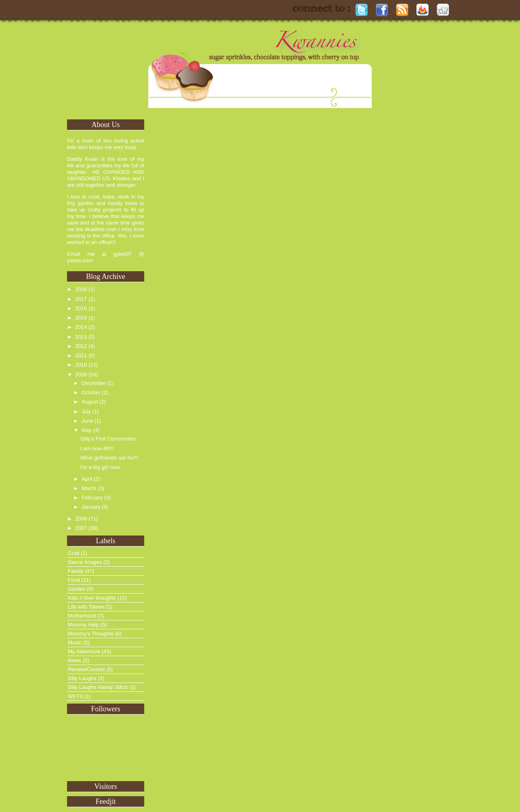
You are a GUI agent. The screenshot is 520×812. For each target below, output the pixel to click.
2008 (81, 519)
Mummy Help (83, 625)
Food (74, 580)
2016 (81, 308)
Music (75, 642)
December (94, 383)
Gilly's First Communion (108, 439)
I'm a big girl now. (100, 467)
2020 (81, 289)
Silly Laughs (82, 678)
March (89, 488)
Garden (77, 589)
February (92, 498)
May (87, 430)
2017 (81, 299)
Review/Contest (86, 669)
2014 (81, 327)
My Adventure (84, 651)
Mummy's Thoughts (91, 634)
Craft (74, 553)
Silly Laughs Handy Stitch (98, 687)
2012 (81, 346)
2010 (81, 365)
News (75, 660)
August (90, 402)
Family (76, 571)
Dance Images (85, 562)
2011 (81, 355)
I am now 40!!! (97, 448)
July (86, 411)
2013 (81, 337)
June (87, 421)
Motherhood (82, 616)
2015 (81, 318)
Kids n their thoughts (92, 598)
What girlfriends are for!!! (109, 458)
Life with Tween (86, 607)
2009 (81, 375)
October (91, 392)
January (91, 507)
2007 (81, 528)
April (87, 479)
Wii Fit (75, 696)
